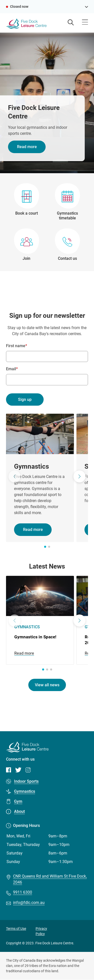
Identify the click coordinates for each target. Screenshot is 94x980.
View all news (47, 685)
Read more (27, 147)
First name (16, 346)
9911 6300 (23, 892)
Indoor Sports (26, 781)
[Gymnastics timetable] (68, 202)
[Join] (27, 245)
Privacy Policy (41, 931)
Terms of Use (16, 929)
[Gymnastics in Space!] (40, 620)
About (19, 811)
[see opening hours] (86, 7)
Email (11, 369)
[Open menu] (85, 23)
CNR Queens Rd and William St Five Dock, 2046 (50, 879)
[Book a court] (27, 202)
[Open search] (71, 23)
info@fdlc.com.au (29, 903)
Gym (18, 801)
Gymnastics (25, 791)
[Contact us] (67, 245)
